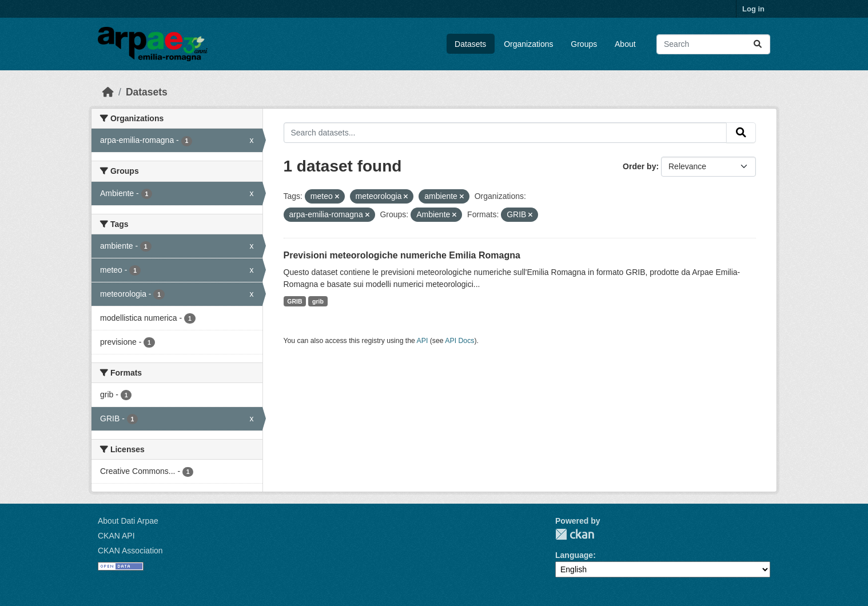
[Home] (108, 92)
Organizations (528, 44)
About (625, 44)
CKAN (575, 534)
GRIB (294, 301)
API (423, 341)
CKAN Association (130, 551)
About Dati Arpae (128, 521)
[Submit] (758, 44)
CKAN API (116, 536)
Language (574, 555)
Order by (639, 166)
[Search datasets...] (713, 44)
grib (318, 301)
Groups (584, 44)
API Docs (459, 341)
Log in (753, 9)
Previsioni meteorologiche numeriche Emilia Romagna (402, 255)
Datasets (470, 44)
